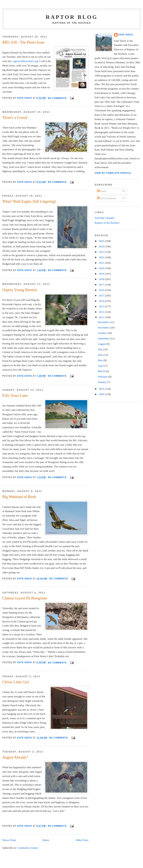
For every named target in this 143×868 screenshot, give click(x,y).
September (104, 338)
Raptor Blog (72, 17)
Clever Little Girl (16, 682)
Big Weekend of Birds (19, 497)
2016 (102, 290)
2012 (102, 312)
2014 (102, 301)
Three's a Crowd (15, 118)
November (104, 328)
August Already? (15, 757)
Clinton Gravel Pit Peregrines (25, 598)
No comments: (58, 98)
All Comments (107, 198)
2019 (102, 274)
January (103, 382)
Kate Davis (126, 35)
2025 (102, 241)
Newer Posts (9, 840)
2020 (102, 268)
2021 (102, 263)
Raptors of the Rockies (107, 223)
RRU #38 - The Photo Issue (23, 42)
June (101, 355)
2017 (102, 285)
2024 (102, 246)
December (104, 322)
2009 (102, 394)
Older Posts (82, 840)
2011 (102, 317)
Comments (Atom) (28, 848)
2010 (102, 389)
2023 (102, 252)
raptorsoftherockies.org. (26, 61)
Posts (102, 191)
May (101, 360)
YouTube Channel (104, 218)
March (102, 371)
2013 (102, 306)
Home (46, 840)
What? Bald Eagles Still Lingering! (29, 201)
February (103, 377)
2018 (102, 279)
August (102, 344)
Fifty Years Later (15, 396)
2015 (102, 295)
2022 (102, 257)
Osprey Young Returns (20, 290)
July (101, 349)
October (103, 333)
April (101, 366)
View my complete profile (113, 173)
